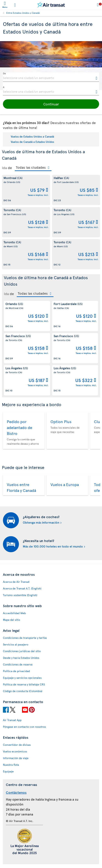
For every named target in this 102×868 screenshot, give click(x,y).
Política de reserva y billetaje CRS (24, 684)
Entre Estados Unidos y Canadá (23, 13)
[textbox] (51, 77)
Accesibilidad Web (14, 613)
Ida (4, 168)
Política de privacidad (16, 671)
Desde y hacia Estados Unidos (21, 658)
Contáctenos (16, 792)
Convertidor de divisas (17, 745)
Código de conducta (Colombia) (23, 691)
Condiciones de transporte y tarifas (25, 638)
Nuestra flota (11, 765)
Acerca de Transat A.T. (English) (22, 588)
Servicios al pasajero (16, 644)
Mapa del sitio (12, 620)
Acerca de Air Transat (16, 582)
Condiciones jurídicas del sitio (22, 651)
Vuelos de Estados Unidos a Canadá (32, 136)
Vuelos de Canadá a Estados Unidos (32, 142)
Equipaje (8, 771)
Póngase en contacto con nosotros (24, 727)
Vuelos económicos (15, 751)
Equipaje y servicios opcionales (22, 678)
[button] (51, 104)
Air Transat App (12, 720)
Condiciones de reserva (18, 664)
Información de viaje (16, 758)
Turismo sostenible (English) (20, 595)
